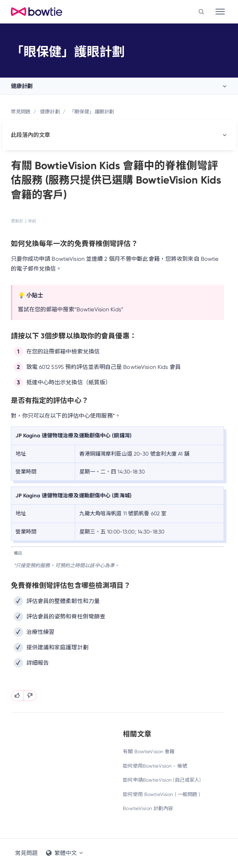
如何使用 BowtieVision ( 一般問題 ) (161, 794)
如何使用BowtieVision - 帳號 (155, 766)
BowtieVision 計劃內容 (148, 808)
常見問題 (21, 112)
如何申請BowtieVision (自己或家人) (162, 780)
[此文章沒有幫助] (30, 696)
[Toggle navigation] (220, 12)
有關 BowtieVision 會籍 (149, 751)
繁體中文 (65, 853)
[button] (201, 12)
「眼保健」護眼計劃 (92, 112)
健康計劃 (22, 86)
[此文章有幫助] (17, 696)
